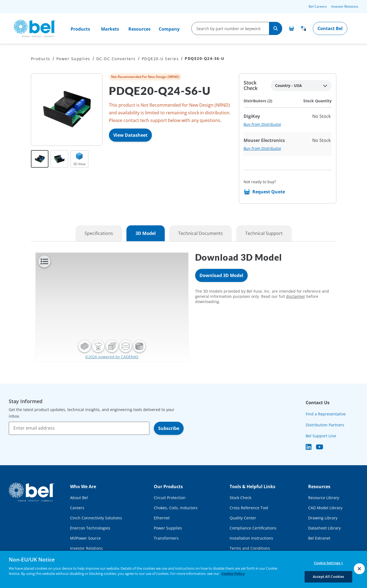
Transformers (166, 538)
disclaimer (296, 296)
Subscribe (169, 428)
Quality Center (243, 518)
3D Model (146, 233)
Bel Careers (318, 6)
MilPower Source (85, 538)
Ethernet (162, 518)
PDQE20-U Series (160, 59)
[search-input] (231, 28)
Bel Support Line (321, 436)
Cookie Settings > (328, 563)
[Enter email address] (79, 428)
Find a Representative (326, 414)
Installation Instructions (251, 538)
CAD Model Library (325, 508)
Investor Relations (345, 6)
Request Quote (269, 192)
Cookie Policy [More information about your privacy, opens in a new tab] (233, 574)
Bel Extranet (319, 538)
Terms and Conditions (250, 548)
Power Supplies (73, 59)
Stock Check (240, 498)
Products (80, 29)
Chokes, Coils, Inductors (176, 508)
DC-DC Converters (116, 59)
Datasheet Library (324, 528)
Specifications (99, 233)
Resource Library (324, 498)
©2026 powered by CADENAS (112, 357)
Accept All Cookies (328, 577)
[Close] (359, 569)
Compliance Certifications (253, 528)
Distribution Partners (325, 425)
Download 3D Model (221, 275)
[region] (183, 569)
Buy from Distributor (262, 124)
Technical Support (264, 233)
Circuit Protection (170, 498)
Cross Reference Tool (249, 508)
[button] (85, 346)
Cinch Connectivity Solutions (96, 518)
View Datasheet (130, 135)
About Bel (79, 498)
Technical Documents (200, 233)
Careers (77, 508)
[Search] (276, 28)
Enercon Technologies (90, 528)
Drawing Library (323, 518)
